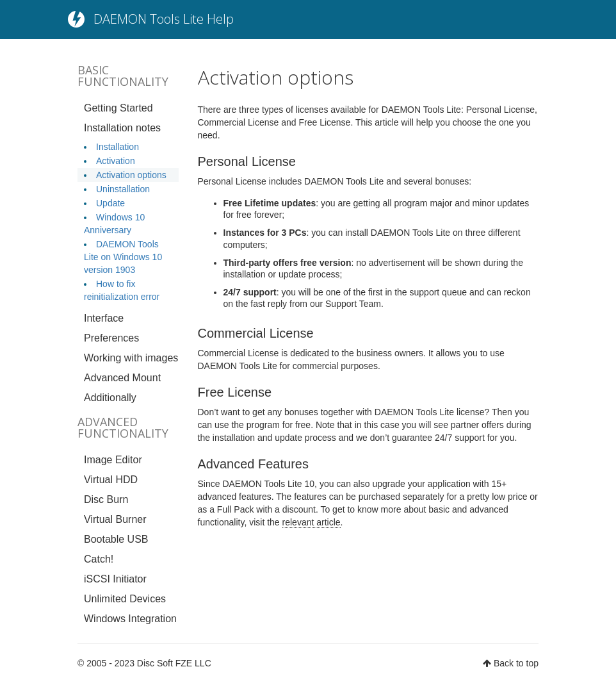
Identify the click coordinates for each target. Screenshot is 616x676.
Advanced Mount (122, 378)
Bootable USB (116, 539)
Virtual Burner (115, 519)
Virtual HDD (111, 480)
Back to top (516, 663)
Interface (104, 318)
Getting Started (118, 108)
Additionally (110, 398)
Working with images (131, 358)
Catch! (99, 559)
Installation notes (122, 128)
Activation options (131, 175)
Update (110, 203)
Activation (116, 161)
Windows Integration (130, 619)
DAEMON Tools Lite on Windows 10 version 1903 (123, 257)
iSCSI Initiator (115, 579)
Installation (118, 147)
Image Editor (113, 460)
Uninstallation (123, 189)
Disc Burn (106, 499)
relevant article (312, 522)
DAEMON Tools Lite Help (164, 19)
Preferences (111, 338)
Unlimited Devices (125, 599)
